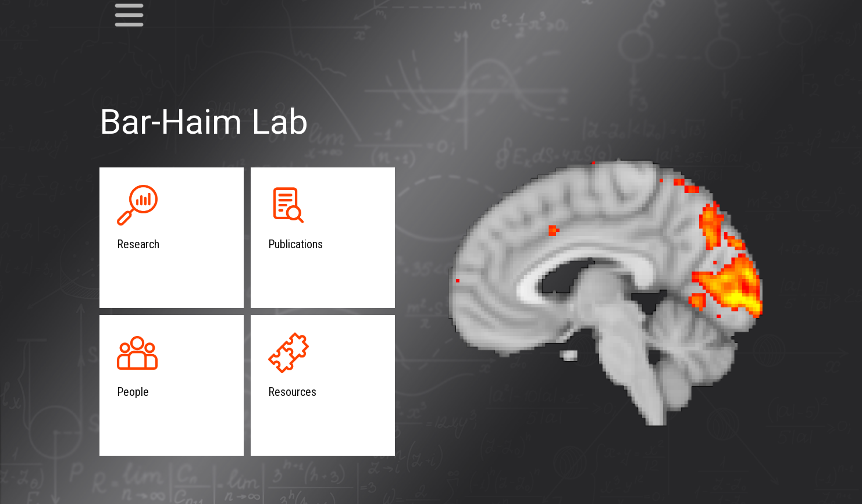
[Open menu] (129, 15)
